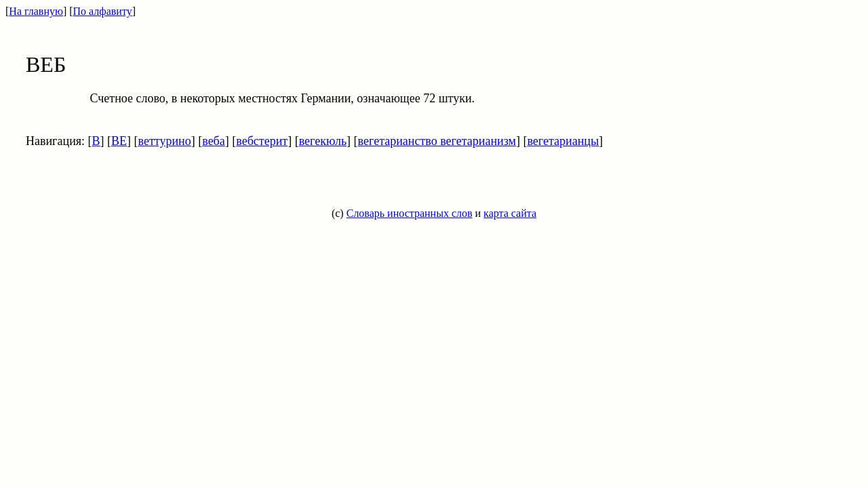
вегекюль (323, 141)
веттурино (165, 141)
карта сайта (510, 213)
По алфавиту (103, 11)
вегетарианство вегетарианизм (437, 141)
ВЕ (119, 141)
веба (214, 141)
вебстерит (262, 141)
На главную (36, 11)
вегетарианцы (563, 141)
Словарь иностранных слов (410, 213)
